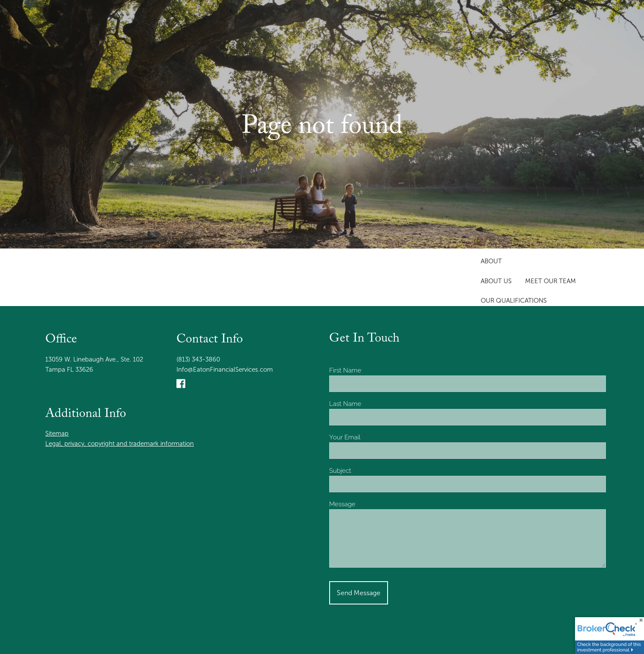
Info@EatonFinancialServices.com (225, 370)
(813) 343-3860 (198, 359)
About (491, 261)
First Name (345, 370)
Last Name (345, 404)
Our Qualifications (514, 301)
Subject (371, 471)
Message (373, 504)
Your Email (375, 437)
